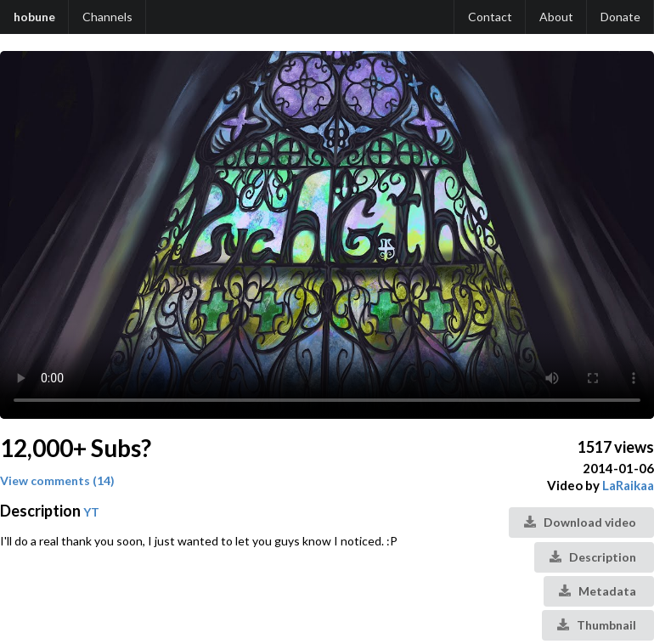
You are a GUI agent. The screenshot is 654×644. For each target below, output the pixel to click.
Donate (620, 17)
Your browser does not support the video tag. (327, 235)
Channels (107, 17)
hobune (34, 17)
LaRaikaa (628, 485)
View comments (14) (57, 480)
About (556, 17)
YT (91, 512)
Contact (490, 17)
